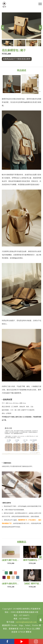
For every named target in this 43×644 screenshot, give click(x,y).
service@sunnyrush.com (26, 622)
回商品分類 (41, 619)
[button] (8, 43)
